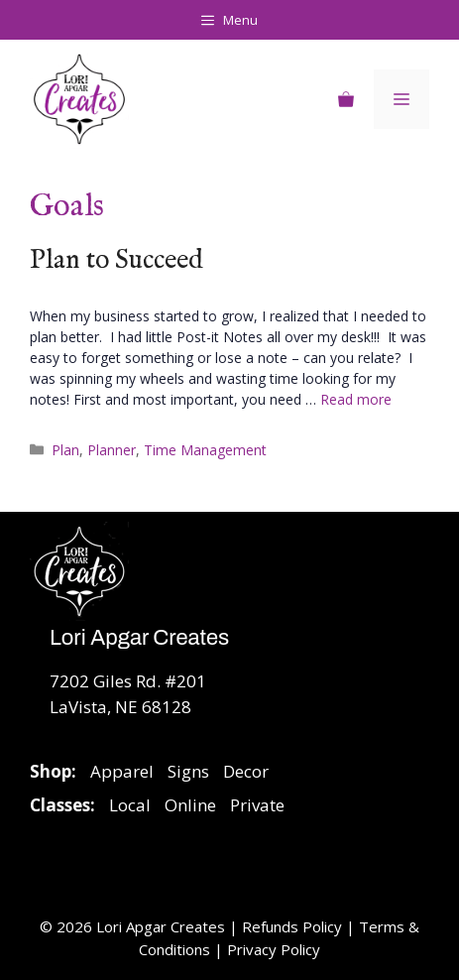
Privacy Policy (274, 949)
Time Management (205, 450)
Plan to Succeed (116, 261)
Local (130, 805)
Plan (65, 450)
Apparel (122, 771)
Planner (112, 450)
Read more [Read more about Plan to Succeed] (356, 399)
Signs (188, 771)
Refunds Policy (294, 926)
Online (190, 805)
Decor (246, 771)
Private (257, 805)
